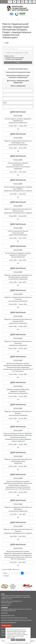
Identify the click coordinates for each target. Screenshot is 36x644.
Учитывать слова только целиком (15, 58)
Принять (14, 640)
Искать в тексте (10, 56)
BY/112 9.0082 (18, 138)
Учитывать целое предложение (14, 59)
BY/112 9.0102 (18, 548)
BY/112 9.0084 (18, 184)
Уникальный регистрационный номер (18, 72)
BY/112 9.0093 (18, 408)
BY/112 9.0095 (18, 456)
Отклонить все (20, 640)
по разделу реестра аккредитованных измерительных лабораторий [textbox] (18, 53)
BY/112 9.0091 (18, 338)
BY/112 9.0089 (18, 294)
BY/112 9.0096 (18, 478)
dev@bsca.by (4, 613)
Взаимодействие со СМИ (8, 615)
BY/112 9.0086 (18, 228)
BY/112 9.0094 (18, 386)
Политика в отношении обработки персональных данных (16, 620)
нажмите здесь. (11, 638)
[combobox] (18, 53)
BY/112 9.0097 (18, 430)
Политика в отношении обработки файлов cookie (14, 618)
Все (6, 43)
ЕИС (10, 2)
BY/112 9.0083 (18, 160)
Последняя (6, 576)
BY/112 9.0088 (18, 250)
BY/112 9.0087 (18, 272)
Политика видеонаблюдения (9, 623)
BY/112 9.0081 (18, 116)
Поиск (18, 63)
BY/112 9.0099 (18, 526)
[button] (22, 2)
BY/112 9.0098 (18, 504)
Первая (5, 573)
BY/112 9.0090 (18, 316)
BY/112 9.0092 (18, 360)
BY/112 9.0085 (18, 206)
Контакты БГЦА (6, 605)
